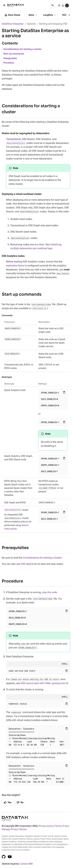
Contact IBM (26, 864)
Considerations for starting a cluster (22, 49)
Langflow (50, 15)
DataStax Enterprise (13, 24)
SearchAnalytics (16, 143)
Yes (8, 802)
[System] (67, 5)
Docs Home (12, 15)
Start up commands (14, 54)
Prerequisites (10, 58)
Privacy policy (46, 826)
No (20, 802)
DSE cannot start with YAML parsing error (43, 683)
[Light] (59, 5)
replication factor (15, 266)
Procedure (9, 63)
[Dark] (63, 5)
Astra (33, 15)
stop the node (50, 592)
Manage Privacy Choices (14, 829)
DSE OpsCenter (29, 564)
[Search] (53, 5)
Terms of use (61, 826)
